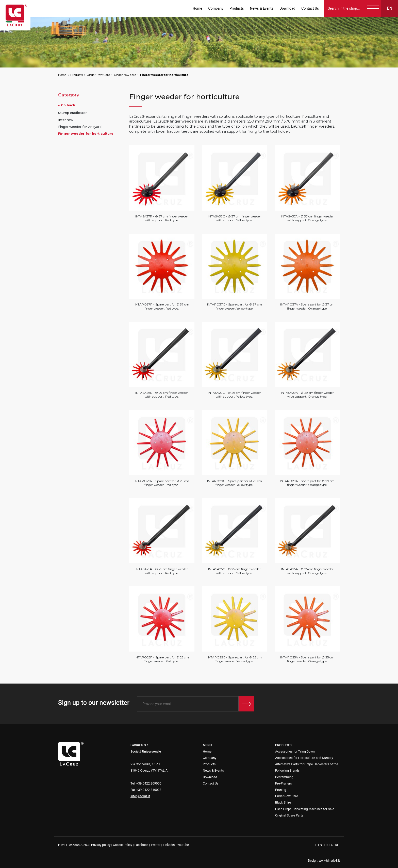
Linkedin (169, 845)
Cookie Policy (123, 845)
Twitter (155, 845)
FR (326, 845)
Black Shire (283, 802)
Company (216, 8)
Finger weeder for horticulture (164, 75)
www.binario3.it (329, 861)
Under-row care (125, 75)
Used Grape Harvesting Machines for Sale (305, 809)
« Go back (67, 105)
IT (315, 845)
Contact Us (310, 8)
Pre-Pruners (284, 783)
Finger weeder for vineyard (80, 127)
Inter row (66, 120)
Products (237, 8)
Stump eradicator (72, 113)
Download (287, 8)
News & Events (262, 8)
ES (332, 845)
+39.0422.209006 (149, 783)
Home (197, 8)
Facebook (142, 845)
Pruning (281, 790)
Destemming (284, 777)
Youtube (183, 845)
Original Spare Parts (289, 815)
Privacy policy (101, 845)
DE (337, 845)
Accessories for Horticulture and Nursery (304, 758)
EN (320, 845)
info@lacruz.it (140, 796)
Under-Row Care (98, 75)
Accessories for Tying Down (295, 751)
